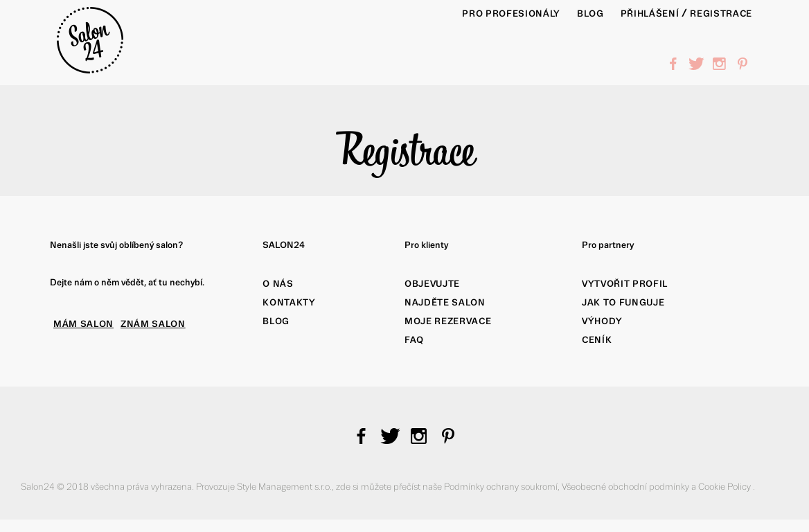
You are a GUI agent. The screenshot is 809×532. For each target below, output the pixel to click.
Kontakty (289, 302)
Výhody (602, 321)
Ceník (597, 340)
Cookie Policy (726, 487)
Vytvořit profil (625, 284)
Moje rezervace (448, 321)
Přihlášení (650, 14)
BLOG (590, 14)
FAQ (414, 340)
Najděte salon (445, 302)
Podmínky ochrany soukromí (501, 487)
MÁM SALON (83, 324)
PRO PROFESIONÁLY (511, 14)
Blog (276, 321)
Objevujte (432, 284)
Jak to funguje (623, 302)
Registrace (721, 14)
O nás (278, 284)
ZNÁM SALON (153, 324)
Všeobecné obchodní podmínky (626, 487)
